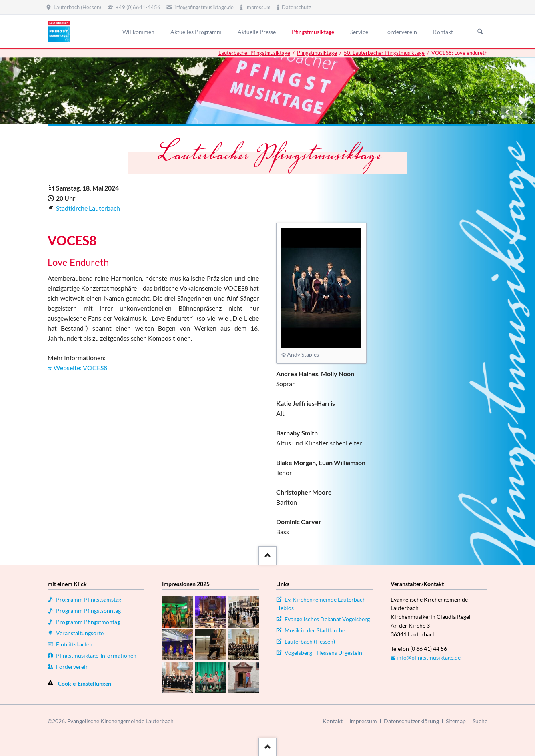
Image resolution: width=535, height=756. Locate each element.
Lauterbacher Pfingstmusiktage (254, 53)
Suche (480, 721)
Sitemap (456, 721)
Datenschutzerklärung (411, 721)
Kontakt (333, 721)
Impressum (363, 721)
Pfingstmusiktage (317, 53)
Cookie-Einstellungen (85, 683)
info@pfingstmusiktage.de (429, 657)
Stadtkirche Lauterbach (88, 208)
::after (267, 554)
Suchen (480, 32)
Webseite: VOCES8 (80, 368)
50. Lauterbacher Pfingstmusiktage (384, 53)
